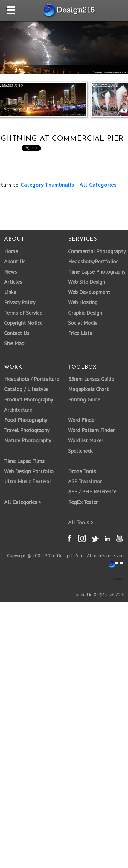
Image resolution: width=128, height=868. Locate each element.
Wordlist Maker (86, 440)
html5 (117, 579)
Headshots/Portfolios (93, 261)
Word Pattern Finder (91, 430)
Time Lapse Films (24, 461)
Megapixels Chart (88, 389)
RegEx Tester (83, 502)
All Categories (98, 185)
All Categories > (23, 502)
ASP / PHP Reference (92, 492)
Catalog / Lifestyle (26, 389)
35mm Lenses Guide (91, 379)
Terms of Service (23, 313)
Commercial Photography (97, 251)
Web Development (89, 292)
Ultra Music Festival (28, 481)
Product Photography (29, 400)
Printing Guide (84, 400)
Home (11, 251)
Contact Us (17, 333)
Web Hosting (83, 302)
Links (10, 292)
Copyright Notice (23, 323)
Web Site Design (87, 282)
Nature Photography (28, 440)
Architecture (18, 410)
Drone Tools (82, 471)
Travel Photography (27, 430)
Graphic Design (85, 313)
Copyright (17, 555)
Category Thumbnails (47, 185)
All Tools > (81, 522)
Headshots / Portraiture (32, 379)
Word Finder (82, 420)
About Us (15, 261)
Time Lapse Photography (97, 272)
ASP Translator (85, 481)
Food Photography (26, 420)
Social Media (83, 323)
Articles (13, 282)
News (11, 272)
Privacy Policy (20, 302)
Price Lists (80, 333)
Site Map (14, 343)
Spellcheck (80, 451)
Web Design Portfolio (29, 471)
